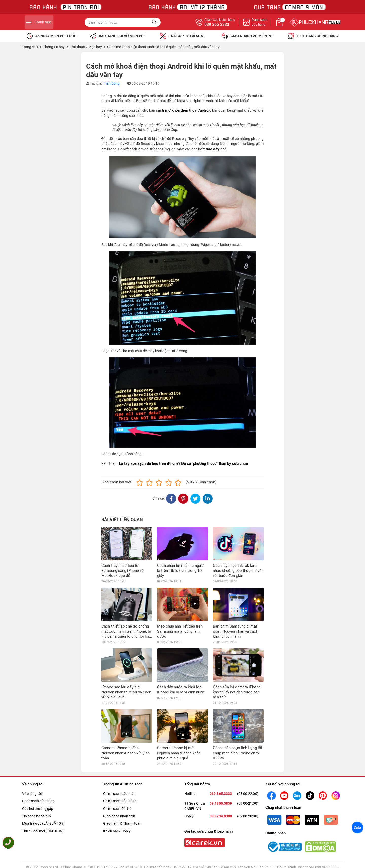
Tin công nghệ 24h (36, 782)
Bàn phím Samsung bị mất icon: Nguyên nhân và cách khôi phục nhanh (235, 631)
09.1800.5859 (221, 770)
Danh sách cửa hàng (38, 767)
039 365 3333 (272, 25)
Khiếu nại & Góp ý (117, 797)
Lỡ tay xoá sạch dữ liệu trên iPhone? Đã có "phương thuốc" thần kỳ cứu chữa (183, 463)
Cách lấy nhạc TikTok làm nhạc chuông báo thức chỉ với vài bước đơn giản (238, 571)
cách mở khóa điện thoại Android (184, 110)
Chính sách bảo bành (120, 767)
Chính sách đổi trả (117, 775)
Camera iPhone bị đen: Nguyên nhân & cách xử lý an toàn (125, 719)
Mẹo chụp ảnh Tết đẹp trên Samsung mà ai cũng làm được (180, 631)
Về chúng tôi (32, 760)
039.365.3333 (221, 760)
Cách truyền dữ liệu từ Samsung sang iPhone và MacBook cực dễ (123, 571)
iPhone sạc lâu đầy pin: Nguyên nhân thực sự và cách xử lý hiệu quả (126, 692)
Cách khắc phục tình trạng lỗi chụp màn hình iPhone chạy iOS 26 (238, 719)
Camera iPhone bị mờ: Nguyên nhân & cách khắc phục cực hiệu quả (179, 719)
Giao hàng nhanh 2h (119, 782)
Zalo (357, 827)
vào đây (213, 149)
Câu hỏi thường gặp (38, 775)
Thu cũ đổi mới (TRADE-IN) (43, 797)
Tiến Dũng (112, 83)
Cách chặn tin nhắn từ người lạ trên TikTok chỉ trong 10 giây (181, 571)
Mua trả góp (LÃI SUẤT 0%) (43, 790)
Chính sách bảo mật (119, 760)
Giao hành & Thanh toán (122, 790)
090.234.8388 (221, 782)
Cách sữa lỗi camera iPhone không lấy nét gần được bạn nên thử (237, 692)
